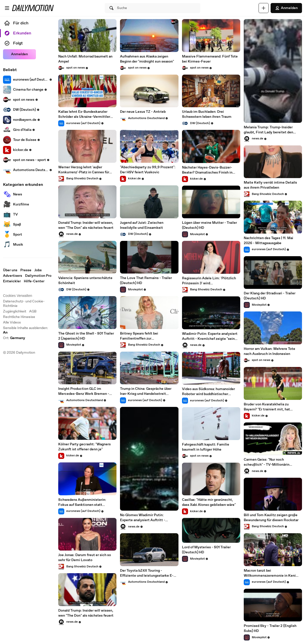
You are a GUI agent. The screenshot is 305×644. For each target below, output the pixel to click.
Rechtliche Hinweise (19, 317)
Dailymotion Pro (38, 276)
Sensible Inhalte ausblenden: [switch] (26, 330)
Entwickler (12, 281)
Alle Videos (12, 323)
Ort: (14, 338)
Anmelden (286, 8)
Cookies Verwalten (18, 296)
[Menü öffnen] (7, 8)
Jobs (38, 270)
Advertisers (13, 276)
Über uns (10, 270)
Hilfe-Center (34, 281)
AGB (33, 311)
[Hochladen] (264, 8)
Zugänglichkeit (15, 311)
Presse (26, 270)
